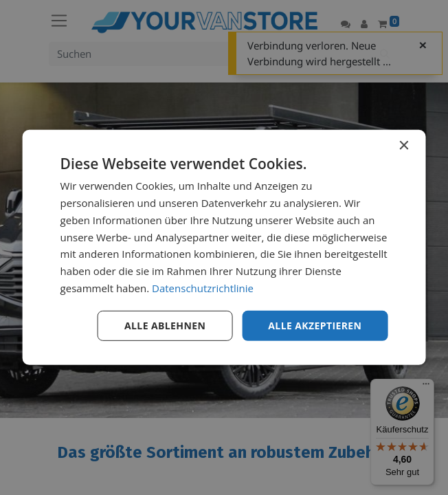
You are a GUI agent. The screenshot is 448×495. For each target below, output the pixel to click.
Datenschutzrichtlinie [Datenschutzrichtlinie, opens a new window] (203, 288)
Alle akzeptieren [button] (315, 325)
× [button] (403, 146)
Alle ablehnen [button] (165, 325)
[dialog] (224, 247)
